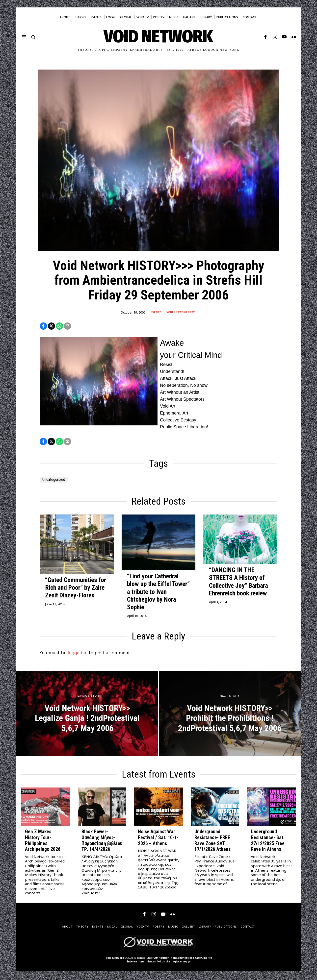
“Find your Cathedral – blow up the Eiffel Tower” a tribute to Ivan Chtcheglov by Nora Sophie (158, 593)
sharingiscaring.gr (178, 963)
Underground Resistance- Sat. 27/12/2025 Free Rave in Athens (268, 842)
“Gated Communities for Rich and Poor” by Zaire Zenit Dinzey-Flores (76, 589)
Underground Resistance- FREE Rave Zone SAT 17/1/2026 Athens (212, 842)
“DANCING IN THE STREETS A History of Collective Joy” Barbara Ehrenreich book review (238, 583)
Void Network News (181, 312)
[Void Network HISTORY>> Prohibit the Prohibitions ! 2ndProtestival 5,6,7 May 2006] (230, 715)
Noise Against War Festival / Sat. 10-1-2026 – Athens (158, 839)
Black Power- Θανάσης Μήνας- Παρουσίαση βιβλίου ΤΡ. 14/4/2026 (102, 842)
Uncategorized (56, 481)
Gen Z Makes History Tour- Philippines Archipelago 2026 (43, 842)
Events (154, 312)
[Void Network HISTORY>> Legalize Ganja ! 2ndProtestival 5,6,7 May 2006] (87, 715)
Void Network (115, 959)
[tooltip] (265, 37)
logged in (78, 654)
